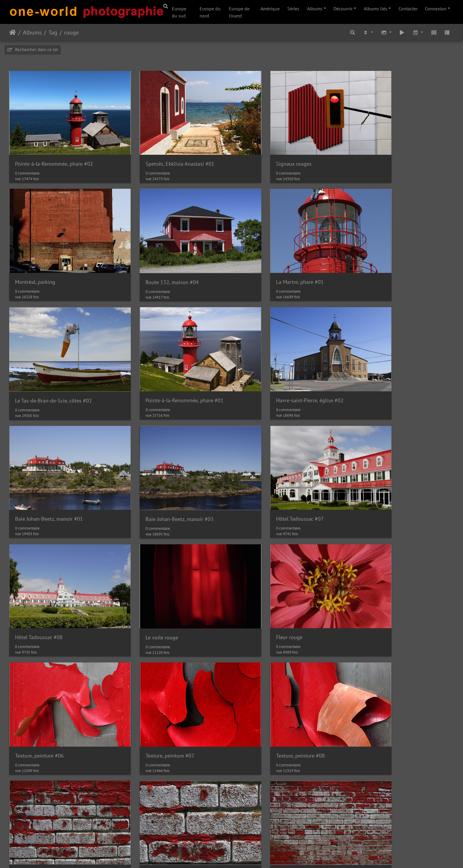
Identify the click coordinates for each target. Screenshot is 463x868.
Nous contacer (254, 856)
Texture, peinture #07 (39, 578)
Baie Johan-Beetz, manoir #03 (276, 365)
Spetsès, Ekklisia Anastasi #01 (163, 152)
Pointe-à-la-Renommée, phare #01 (394, 258)
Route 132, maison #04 (42, 259)
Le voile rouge (145, 472)
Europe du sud (179, 12)
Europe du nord (210, 12)
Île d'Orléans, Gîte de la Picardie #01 (56, 792)
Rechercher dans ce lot (33, 49)
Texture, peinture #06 (380, 472)
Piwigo (229, 856)
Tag (53, 32)
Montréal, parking (375, 152)
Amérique (270, 9)
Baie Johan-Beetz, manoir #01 (162, 365)
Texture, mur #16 (34, 685)
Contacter (408, 9)
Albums (315, 9)
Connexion (436, 9)
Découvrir (343, 9)
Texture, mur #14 (261, 578)
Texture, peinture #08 (153, 578)
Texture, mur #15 (375, 578)
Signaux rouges (260, 152)
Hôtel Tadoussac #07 (379, 365)
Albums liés (376, 9)
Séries (293, 9)
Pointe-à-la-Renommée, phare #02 (54, 152)
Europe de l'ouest (239, 12)
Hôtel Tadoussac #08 (39, 472)
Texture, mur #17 (148, 685)
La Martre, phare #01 (152, 258)
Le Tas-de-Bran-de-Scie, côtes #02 (280, 259)
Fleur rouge (255, 472)
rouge (71, 32)
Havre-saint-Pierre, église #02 (49, 365)
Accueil (13, 32)
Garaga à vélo (257, 685)
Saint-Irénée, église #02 (382, 685)
